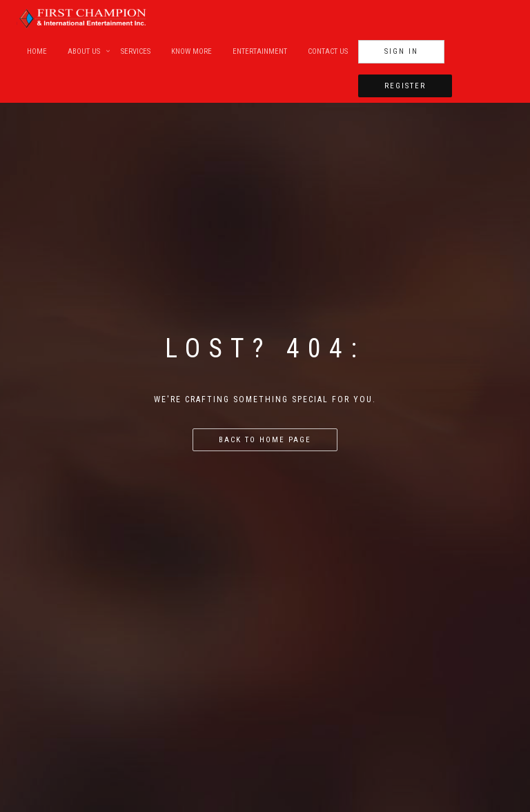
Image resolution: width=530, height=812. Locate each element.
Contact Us (328, 51)
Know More (192, 51)
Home (37, 51)
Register (405, 86)
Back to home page (265, 440)
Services (136, 51)
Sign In (401, 51)
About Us (84, 51)
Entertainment (260, 51)
